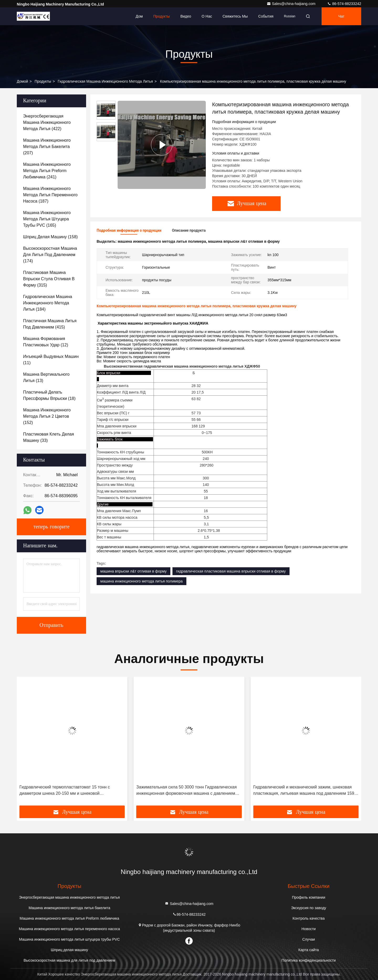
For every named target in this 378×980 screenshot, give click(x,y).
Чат (341, 16)
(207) (47, 147)
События (266, 16)
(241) (47, 171)
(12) (46, 342)
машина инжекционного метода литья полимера (141, 581)
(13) (46, 377)
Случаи (309, 939)
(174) (50, 255)
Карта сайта (309, 950)
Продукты (162, 16)
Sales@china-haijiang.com (292, 4)
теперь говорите (51, 527)
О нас (207, 16)
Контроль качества (309, 918)
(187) (50, 195)
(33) (49, 437)
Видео (186, 16)
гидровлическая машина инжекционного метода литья (105, 81)
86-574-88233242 (344, 4)
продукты (43, 81)
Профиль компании (309, 897)
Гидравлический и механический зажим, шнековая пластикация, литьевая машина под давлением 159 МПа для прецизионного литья (304, 791)
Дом (139, 16)
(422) (47, 122)
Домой (22, 81)
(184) (48, 303)
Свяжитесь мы (235, 16)
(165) (47, 219)
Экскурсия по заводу (309, 908)
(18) (49, 395)
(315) (49, 279)
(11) (51, 360)
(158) (50, 237)
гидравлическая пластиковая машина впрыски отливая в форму (231, 571)
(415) (50, 324)
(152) (47, 416)
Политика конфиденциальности (309, 960)
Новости (308, 929)
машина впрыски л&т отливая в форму (133, 571)
